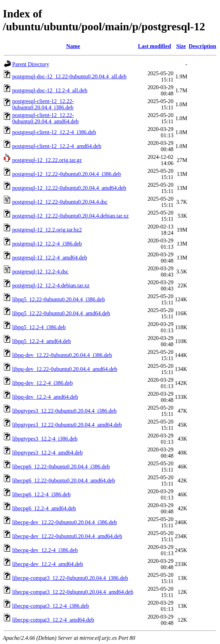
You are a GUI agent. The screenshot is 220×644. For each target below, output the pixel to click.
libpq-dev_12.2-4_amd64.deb (45, 397)
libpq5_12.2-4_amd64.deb (42, 341)
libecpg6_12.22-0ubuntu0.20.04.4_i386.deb (61, 467)
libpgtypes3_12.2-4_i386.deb (45, 439)
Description (202, 46)
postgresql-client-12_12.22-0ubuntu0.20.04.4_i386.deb (43, 104)
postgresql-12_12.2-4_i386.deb (47, 244)
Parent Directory (31, 64)
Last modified (154, 46)
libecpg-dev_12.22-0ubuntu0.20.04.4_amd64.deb (67, 536)
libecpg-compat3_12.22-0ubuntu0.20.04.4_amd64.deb (73, 592)
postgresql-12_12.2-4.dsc (40, 271)
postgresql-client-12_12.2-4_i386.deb (54, 132)
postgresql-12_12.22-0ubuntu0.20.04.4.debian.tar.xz (70, 216)
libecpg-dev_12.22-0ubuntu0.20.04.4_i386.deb (65, 522)
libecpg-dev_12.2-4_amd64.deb (48, 564)
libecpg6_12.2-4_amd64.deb (44, 508)
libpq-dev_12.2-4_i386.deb (42, 383)
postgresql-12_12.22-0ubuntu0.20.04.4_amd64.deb (69, 188)
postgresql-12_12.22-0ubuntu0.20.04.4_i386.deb (66, 174)
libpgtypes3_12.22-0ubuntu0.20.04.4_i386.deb (64, 411)
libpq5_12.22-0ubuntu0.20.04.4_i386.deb (58, 299)
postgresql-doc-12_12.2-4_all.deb (50, 90)
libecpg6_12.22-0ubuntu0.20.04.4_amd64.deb (64, 480)
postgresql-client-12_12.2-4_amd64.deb (57, 146)
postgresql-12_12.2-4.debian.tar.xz (51, 285)
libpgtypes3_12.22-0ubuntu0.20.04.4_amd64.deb (67, 425)
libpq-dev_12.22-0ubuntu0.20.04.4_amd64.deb (65, 369)
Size (181, 46)
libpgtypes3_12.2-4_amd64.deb (48, 453)
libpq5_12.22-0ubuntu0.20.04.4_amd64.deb (61, 313)
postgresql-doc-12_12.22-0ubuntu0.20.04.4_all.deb (69, 76)
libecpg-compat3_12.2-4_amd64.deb (53, 620)
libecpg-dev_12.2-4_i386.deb (45, 550)
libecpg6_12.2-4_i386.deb (41, 494)
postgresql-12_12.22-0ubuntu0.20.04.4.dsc (60, 202)
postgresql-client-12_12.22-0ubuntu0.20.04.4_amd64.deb (45, 118)
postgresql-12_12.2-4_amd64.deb (50, 258)
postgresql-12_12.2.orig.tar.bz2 (47, 230)
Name (73, 46)
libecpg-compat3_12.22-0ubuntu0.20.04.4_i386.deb (70, 578)
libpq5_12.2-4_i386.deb (39, 327)
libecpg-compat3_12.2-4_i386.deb (50, 606)
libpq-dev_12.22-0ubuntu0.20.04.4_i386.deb (62, 355)
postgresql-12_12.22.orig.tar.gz (47, 160)
